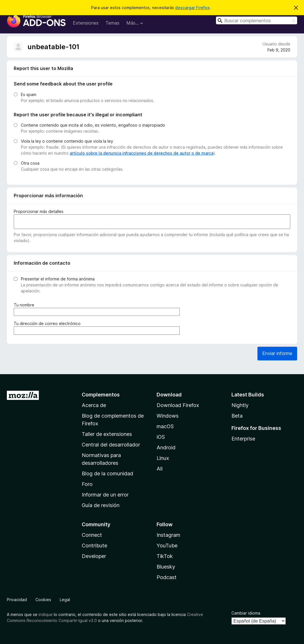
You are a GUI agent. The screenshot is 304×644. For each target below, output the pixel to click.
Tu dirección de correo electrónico (48, 323)
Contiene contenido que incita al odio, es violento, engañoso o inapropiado (93, 125)
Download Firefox (178, 405)
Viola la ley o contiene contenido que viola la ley (67, 141)
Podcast (167, 577)
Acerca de (94, 405)
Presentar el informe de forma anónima (58, 279)
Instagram (168, 535)
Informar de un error (105, 495)
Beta (237, 416)
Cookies (43, 600)
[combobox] (257, 20)
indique (46, 614)
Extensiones (86, 23)
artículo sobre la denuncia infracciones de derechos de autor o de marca (142, 153)
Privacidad (17, 600)
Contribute (94, 546)
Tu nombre (25, 305)
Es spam (29, 94)
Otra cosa (30, 163)
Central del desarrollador (111, 445)
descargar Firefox (192, 8)
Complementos (101, 395)
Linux (163, 458)
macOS (165, 426)
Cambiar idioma (246, 613)
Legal (65, 600)
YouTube (167, 546)
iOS (161, 437)
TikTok (165, 556)
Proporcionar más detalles (39, 211)
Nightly (240, 405)
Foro (87, 484)
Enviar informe (277, 353)
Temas (112, 23)
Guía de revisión (101, 505)
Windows (168, 416)
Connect (92, 535)
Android (166, 447)
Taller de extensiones (107, 434)
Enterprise (243, 439)
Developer (94, 556)
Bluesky (166, 567)
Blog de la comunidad (107, 473)
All (160, 469)
